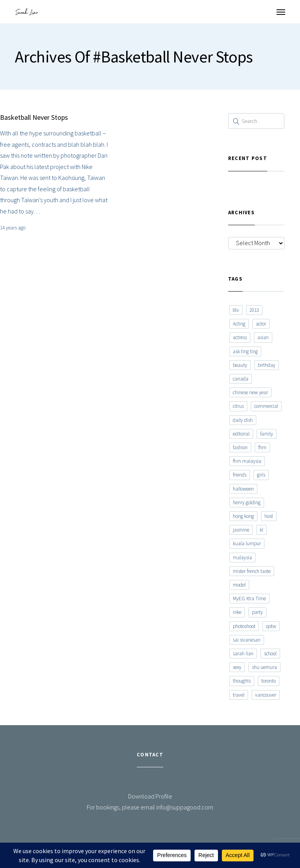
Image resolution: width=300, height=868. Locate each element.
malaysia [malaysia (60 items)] (242, 558)
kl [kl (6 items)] (262, 530)
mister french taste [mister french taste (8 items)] (252, 571)
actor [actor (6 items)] (261, 324)
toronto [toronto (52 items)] (269, 681)
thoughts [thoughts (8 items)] (242, 681)
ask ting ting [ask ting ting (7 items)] (245, 351)
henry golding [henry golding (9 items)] (247, 502)
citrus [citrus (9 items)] (238, 406)
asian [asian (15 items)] (263, 337)
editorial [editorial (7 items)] (241, 434)
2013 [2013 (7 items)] (254, 310)
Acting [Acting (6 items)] (239, 324)
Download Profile (150, 796)
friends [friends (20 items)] (240, 475)
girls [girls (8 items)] (261, 475)
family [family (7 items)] (267, 434)
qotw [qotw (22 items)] (271, 626)
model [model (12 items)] (239, 585)
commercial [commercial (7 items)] (266, 406)
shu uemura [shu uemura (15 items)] (264, 667)
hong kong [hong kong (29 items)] (243, 516)
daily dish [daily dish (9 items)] (243, 420)
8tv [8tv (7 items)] (236, 310)
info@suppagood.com (185, 807)
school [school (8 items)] (270, 654)
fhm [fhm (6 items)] (262, 447)
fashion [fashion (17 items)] (240, 447)
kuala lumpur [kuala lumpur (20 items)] (247, 543)
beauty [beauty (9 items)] (240, 365)
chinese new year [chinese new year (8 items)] (250, 392)
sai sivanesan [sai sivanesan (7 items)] (247, 640)
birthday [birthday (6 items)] (267, 365)
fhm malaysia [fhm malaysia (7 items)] (247, 461)
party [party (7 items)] (257, 612)
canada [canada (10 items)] (241, 379)
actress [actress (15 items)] (240, 337)
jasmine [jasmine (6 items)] (241, 530)
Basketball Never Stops (34, 117)
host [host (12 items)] (269, 516)
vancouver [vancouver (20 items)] (266, 695)
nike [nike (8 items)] (237, 612)
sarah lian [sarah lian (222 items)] (243, 654)
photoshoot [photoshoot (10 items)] (244, 626)
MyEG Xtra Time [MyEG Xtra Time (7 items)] (249, 599)
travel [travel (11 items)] (239, 695)
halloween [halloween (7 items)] (243, 489)
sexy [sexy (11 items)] (237, 667)
